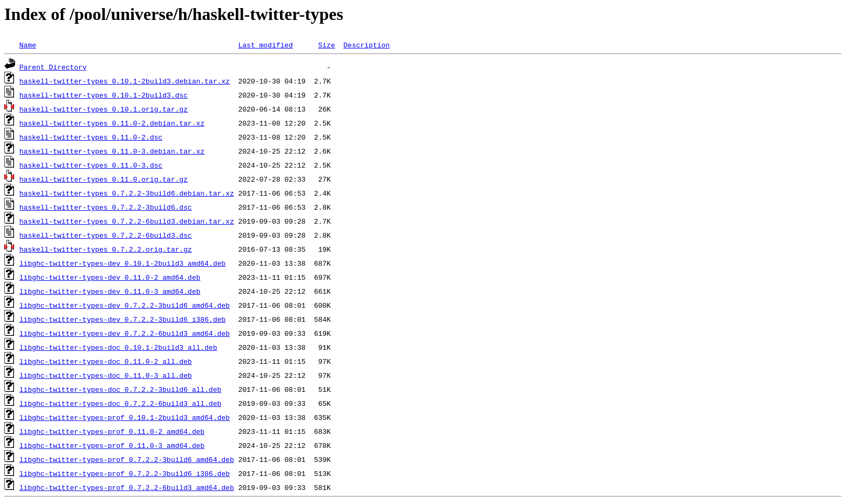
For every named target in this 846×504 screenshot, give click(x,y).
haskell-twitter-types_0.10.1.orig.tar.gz (104, 109)
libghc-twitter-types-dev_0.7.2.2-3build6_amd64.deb (125, 305)
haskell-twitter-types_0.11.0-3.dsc (91, 165)
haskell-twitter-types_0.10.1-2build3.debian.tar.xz (125, 81)
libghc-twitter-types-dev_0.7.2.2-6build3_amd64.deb (125, 333)
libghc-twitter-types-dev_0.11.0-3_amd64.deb (110, 291)
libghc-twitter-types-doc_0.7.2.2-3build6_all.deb (120, 389)
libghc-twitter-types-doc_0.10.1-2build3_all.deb (118, 347)
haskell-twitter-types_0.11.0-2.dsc (91, 137)
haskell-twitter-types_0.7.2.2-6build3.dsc (106, 235)
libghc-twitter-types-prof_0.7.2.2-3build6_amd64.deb (127, 459)
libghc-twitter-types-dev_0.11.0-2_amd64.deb (110, 277)
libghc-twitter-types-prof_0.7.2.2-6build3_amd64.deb (127, 487)
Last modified (265, 45)
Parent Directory (53, 67)
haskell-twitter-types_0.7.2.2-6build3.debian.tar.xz (127, 221)
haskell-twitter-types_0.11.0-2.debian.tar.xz (112, 123)
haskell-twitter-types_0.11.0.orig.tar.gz (104, 179)
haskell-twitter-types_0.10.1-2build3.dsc (104, 95)
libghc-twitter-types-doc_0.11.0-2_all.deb (106, 361)
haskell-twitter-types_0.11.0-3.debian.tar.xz (112, 151)
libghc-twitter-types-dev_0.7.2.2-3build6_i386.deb (122, 319)
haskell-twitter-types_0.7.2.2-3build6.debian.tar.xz (127, 193)
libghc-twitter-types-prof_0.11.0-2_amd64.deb (112, 431)
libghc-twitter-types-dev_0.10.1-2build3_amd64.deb (122, 263)
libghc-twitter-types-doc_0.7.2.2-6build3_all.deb (120, 403)
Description (366, 45)
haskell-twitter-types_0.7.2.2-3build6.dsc (106, 207)
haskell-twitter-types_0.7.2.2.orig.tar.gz (106, 249)
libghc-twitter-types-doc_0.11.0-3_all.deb (106, 375)
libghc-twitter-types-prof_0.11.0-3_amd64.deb (112, 445)
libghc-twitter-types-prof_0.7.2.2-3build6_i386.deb (125, 473)
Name (28, 45)
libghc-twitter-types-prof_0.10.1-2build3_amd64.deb (125, 417)
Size (327, 45)
